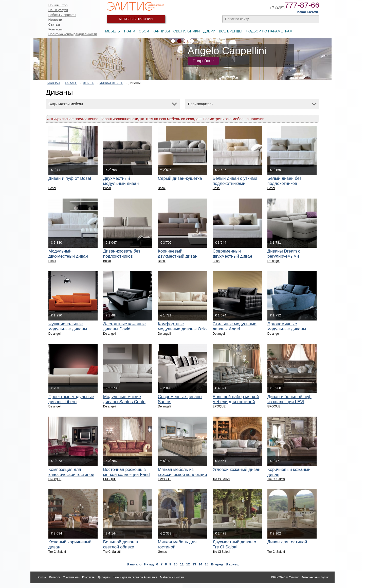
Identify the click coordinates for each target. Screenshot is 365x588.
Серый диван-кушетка (180, 178)
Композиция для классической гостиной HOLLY (71, 475)
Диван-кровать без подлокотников (122, 254)
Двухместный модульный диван (121, 181)
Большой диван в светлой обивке (121, 545)
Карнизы (161, 31)
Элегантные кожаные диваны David (124, 326)
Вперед (217, 564)
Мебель (113, 31)
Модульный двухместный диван (68, 254)
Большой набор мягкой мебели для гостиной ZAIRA (236, 402)
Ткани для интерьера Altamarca (135, 577)
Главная (53, 83)
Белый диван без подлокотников (285, 181)
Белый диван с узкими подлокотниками (235, 181)
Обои (144, 31)
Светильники (187, 31)
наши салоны (308, 11)
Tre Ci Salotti (221, 479)
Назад (149, 564)
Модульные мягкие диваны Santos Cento (124, 399)
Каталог (71, 83)
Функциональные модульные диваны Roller (68, 329)
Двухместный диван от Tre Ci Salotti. (235, 545)
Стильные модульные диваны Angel (235, 326)
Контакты (56, 29)
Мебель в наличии (136, 19)
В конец (232, 564)
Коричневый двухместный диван (178, 254)
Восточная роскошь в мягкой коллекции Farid (126, 472)
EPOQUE (219, 406)
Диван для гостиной (287, 542)
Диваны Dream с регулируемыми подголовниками (284, 256)
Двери (209, 31)
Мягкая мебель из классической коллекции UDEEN (182, 475)
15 (207, 564)
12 (188, 564)
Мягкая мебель (111, 83)
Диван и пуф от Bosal (70, 178)
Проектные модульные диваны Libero (71, 399)
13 (194, 564)
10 (176, 564)
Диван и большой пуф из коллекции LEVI (289, 399)
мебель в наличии (248, 119)
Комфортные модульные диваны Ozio (182, 326)
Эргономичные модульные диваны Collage (287, 329)
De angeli (274, 261)
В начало (134, 564)
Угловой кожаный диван (237, 469)
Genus (162, 552)
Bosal (52, 188)
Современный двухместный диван (232, 254)
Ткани (129, 31)
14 (200, 564)
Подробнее (203, 61)
